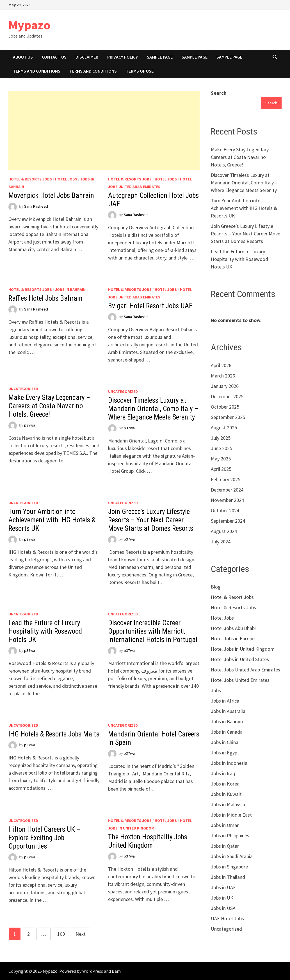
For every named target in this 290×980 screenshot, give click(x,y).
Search (219, 93)
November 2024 (227, 500)
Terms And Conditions (37, 71)
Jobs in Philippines (230, 836)
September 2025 (228, 417)
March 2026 (223, 376)
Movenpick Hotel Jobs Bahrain (51, 195)
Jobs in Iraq (223, 773)
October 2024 (225, 510)
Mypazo (29, 25)
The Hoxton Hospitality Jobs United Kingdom (148, 841)
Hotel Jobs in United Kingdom (243, 649)
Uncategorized (23, 389)
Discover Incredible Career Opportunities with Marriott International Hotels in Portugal (153, 631)
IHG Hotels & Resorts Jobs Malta (54, 734)
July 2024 (221, 542)
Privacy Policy (123, 57)
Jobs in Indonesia (229, 763)
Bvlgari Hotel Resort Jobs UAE (150, 306)
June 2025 (222, 448)
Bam (116, 971)
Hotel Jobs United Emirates (240, 680)
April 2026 (221, 365)
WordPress (93, 971)
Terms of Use (140, 71)
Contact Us (54, 57)
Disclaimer (87, 57)
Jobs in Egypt (225, 753)
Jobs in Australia (228, 711)
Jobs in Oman (225, 825)
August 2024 (224, 531)
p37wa (30, 425)
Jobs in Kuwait (226, 794)
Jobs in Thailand (228, 877)
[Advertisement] (104, 131)
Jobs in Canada (227, 732)
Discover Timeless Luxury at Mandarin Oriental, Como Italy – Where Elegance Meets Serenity (153, 409)
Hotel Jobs (66, 179)
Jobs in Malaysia (228, 804)
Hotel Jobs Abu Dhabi (233, 628)
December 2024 (227, 490)
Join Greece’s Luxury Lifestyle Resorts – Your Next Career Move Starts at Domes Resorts (151, 520)
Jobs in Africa (225, 701)
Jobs (216, 690)
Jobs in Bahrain (70, 289)
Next (81, 934)
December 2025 (227, 396)
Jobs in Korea (225, 784)
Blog (216, 587)
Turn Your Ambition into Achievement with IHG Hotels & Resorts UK (52, 520)
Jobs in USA (223, 908)
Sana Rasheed (36, 206)
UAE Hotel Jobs (227, 918)
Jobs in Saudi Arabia (232, 856)
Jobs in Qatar (225, 846)
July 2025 (221, 438)
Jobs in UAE (223, 887)
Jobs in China (225, 742)
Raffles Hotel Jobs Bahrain (45, 298)
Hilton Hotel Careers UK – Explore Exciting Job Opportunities (44, 838)
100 (61, 934)
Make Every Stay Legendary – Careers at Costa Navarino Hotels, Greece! (49, 406)
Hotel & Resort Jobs (232, 597)
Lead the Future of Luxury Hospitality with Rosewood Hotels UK (45, 631)
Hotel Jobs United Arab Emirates (246, 670)
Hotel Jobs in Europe (233, 639)
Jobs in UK (222, 898)
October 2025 (225, 407)
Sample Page (160, 57)
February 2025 (226, 479)
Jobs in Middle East (231, 815)
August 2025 (224, 428)
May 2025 (221, 459)
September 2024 (228, 521)
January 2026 (225, 386)
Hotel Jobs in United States (240, 659)
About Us (23, 57)
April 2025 (221, 469)
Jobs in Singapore (229, 867)
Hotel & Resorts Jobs (30, 179)
